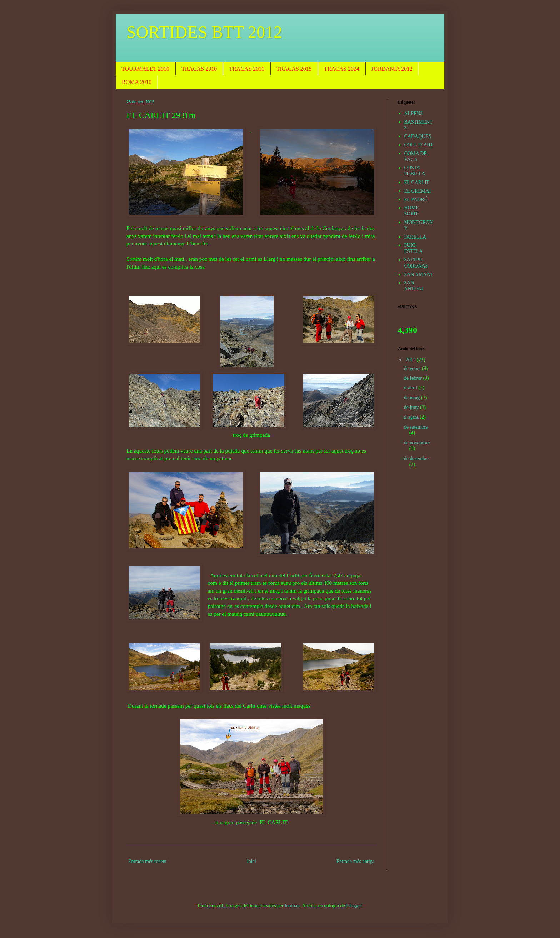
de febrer (414, 378)
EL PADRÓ (416, 199)
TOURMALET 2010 (145, 69)
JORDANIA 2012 (392, 69)
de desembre (416, 458)
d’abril (411, 388)
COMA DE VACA (416, 156)
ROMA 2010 (137, 82)
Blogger (354, 906)
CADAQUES (418, 136)
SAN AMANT (419, 275)
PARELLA (415, 237)
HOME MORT (412, 211)
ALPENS (414, 113)
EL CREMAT (418, 191)
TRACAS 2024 (342, 69)
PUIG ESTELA (414, 248)
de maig (412, 398)
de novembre (417, 443)
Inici (251, 861)
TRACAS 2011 (247, 69)
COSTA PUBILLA (415, 171)
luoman (292, 906)
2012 (411, 360)
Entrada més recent (147, 861)
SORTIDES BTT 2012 (204, 32)
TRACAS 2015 (294, 69)
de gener (413, 368)
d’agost (412, 417)
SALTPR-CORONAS (416, 263)
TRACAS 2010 (199, 69)
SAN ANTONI (414, 286)
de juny (412, 407)
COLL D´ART (419, 145)
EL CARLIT (417, 182)
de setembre (416, 427)
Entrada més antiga (356, 861)
